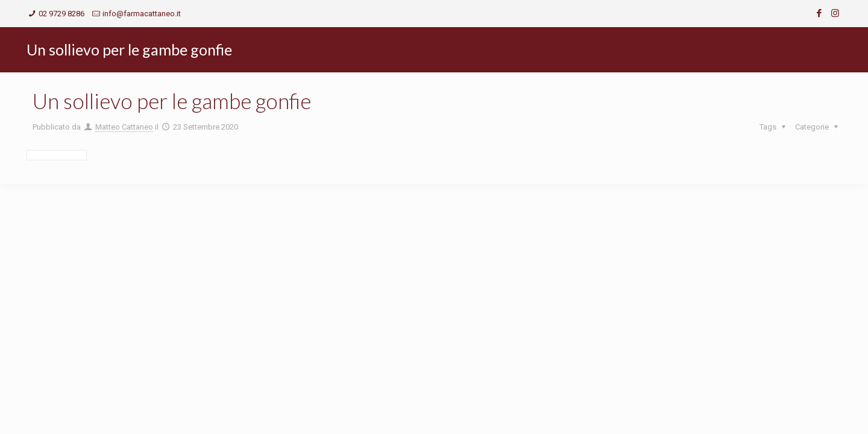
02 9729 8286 (61, 14)
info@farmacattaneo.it (142, 14)
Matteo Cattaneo (124, 127)
